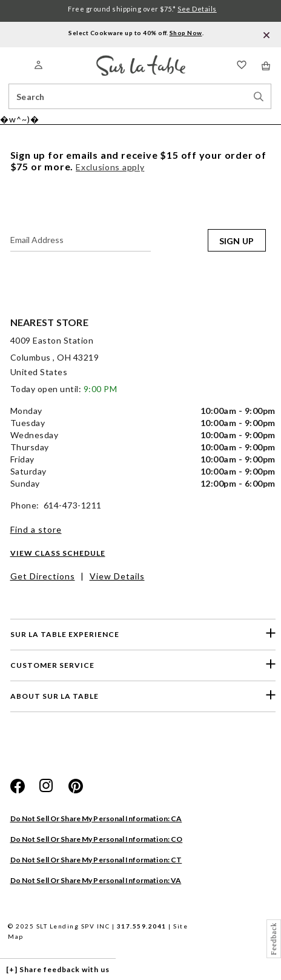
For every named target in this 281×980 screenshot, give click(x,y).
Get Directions (43, 576)
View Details (117, 576)
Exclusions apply (110, 167)
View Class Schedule (58, 553)
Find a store (36, 529)
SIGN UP (237, 241)
